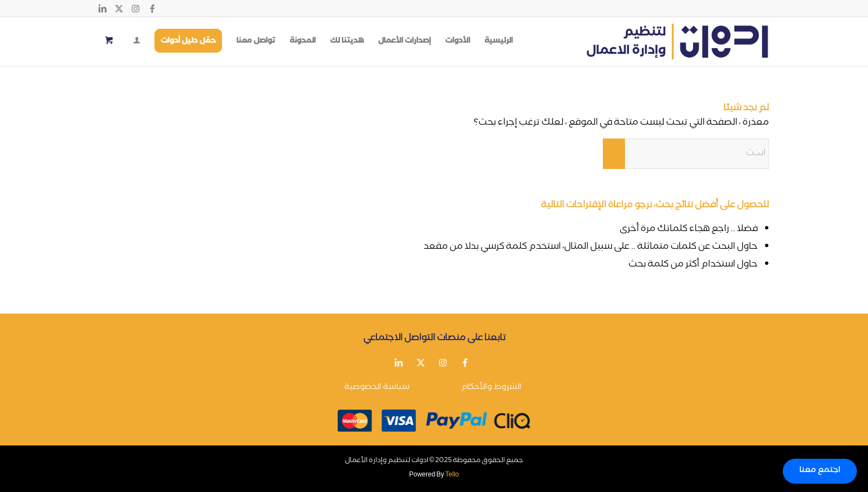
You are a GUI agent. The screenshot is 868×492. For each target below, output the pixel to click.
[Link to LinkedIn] (102, 8)
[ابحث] (686, 154)
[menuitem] (498, 42)
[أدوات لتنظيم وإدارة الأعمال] (678, 42)
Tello (452, 476)
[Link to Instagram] (136, 8)
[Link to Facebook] (152, 8)
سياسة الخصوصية (377, 388)
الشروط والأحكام (491, 388)
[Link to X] (119, 8)
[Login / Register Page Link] (137, 43)
